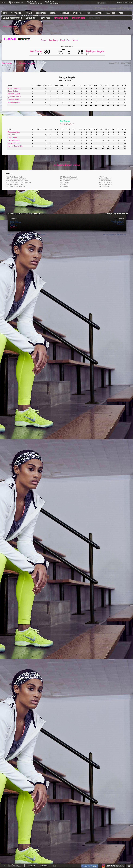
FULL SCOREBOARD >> (11, 26)
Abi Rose (11, 135)
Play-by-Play (65, 40)
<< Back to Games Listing (67, 165)
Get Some (7, 63)
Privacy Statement (109, 235)
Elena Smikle (13, 91)
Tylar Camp (12, 138)
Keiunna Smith (13, 99)
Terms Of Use (121, 235)
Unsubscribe (14, 225)
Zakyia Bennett (14, 140)
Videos (76, 40)
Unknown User (124, 3)
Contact (12, 224)
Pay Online (13, 227)
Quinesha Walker (14, 97)
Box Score (53, 40)
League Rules (14, 221)
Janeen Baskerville (15, 146)
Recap (44, 40)
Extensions (120, 224)
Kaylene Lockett (14, 94)
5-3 (14, 64)
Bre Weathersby (14, 143)
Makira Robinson (14, 88)
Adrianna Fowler (14, 102)
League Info (14, 218)
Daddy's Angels (27, 63)
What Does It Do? (118, 223)
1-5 (37, 64)
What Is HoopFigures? (117, 221)
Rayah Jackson (14, 132)
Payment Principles (16, 223)
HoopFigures (119, 218)
